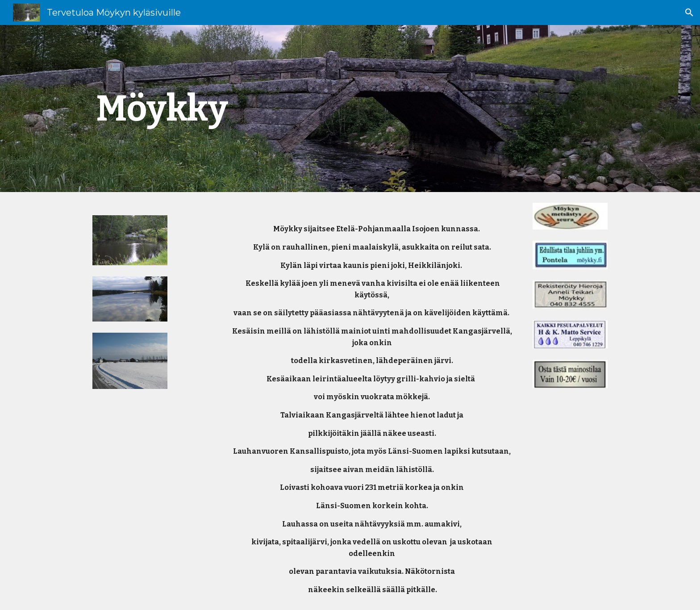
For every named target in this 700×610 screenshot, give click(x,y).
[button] (689, 13)
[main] (174, 109)
